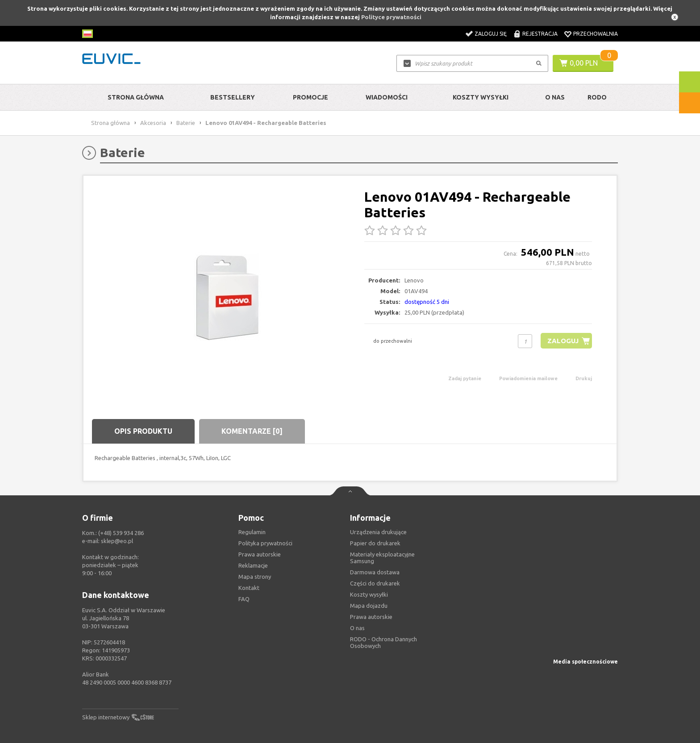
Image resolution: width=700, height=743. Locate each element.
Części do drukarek (375, 583)
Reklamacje (253, 565)
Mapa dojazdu (369, 606)
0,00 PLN (584, 63)
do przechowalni (393, 341)
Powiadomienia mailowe (528, 378)
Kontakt (249, 588)
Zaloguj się (491, 34)
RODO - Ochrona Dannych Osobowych (383, 642)
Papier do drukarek (375, 543)
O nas (357, 628)
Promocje (310, 97)
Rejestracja (540, 34)
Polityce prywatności (391, 17)
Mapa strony (255, 577)
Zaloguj (563, 341)
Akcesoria (153, 123)
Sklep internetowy (106, 717)
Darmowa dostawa (375, 572)
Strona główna (136, 97)
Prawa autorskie (371, 617)
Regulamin (252, 532)
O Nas (555, 97)
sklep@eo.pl (117, 541)
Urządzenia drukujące (378, 532)
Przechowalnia (596, 34)
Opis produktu (143, 431)
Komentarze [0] (252, 431)
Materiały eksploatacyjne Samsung (382, 558)
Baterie (186, 123)
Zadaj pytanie (465, 378)
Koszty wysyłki (481, 97)
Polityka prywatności (265, 543)
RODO (597, 97)
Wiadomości (387, 97)
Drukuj (584, 378)
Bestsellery (233, 97)
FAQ (244, 599)
